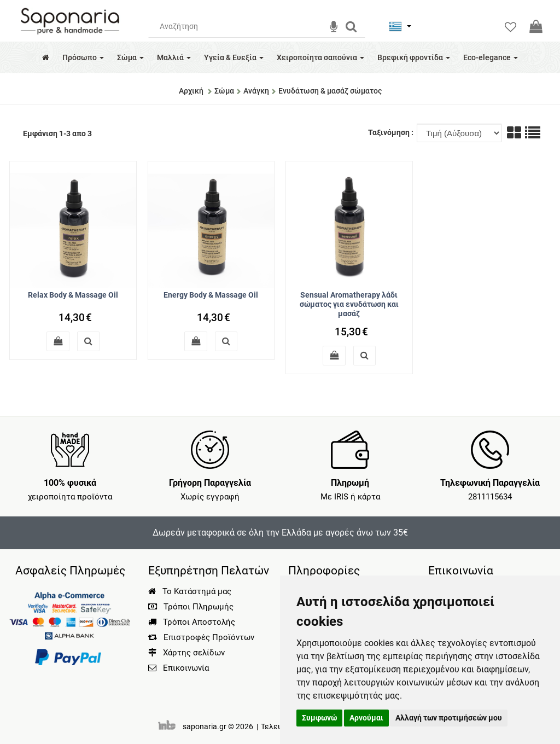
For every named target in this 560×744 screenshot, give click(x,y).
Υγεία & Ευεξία (234, 57)
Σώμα (130, 57)
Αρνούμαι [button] (366, 718)
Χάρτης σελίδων (186, 653)
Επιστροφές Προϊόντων (201, 637)
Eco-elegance (491, 57)
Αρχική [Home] (191, 91)
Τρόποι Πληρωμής (191, 607)
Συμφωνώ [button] (319, 718)
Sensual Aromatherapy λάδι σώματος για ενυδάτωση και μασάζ (349, 304)
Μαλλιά (174, 57)
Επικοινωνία (186, 668)
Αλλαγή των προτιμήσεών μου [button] (449, 718)
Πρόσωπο (83, 57)
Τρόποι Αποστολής (192, 622)
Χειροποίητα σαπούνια (320, 57)
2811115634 (490, 497)
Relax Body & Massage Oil (73, 295)
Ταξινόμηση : (392, 132)
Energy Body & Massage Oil (211, 295)
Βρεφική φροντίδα (414, 57)
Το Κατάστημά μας (190, 591)
